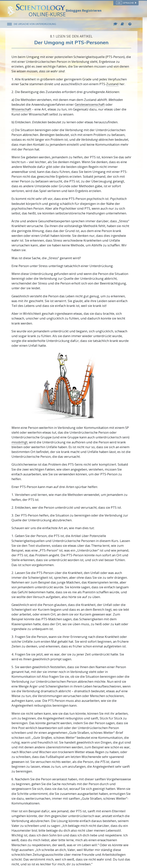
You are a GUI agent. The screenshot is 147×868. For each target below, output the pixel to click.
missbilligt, (22, 442)
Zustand (115, 84)
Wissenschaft (23, 109)
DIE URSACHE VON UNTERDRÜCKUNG (37, 24)
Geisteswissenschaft (92, 104)
